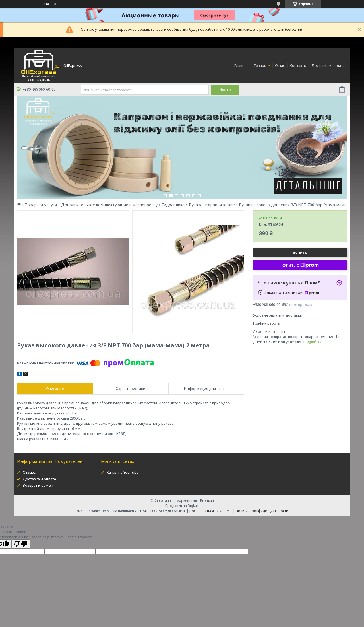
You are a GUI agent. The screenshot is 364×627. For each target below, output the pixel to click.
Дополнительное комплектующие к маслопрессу (109, 205)
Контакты (298, 65)
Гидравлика (173, 205)
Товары (260, 65)
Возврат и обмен (38, 485)
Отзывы (30, 472)
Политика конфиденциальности (262, 511)
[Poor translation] (21, 544)
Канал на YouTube (123, 472)
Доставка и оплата (328, 65)
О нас (280, 65)
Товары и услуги (41, 205)
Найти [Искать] (225, 90)
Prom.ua (207, 501)
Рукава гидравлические (212, 205)
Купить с (300, 265)
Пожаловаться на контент (211, 511)
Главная (241, 65)
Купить (300, 253)
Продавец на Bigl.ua (182, 506)
